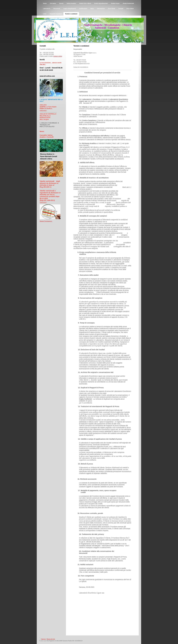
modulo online (58, 56)
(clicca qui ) (43, 110)
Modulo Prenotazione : (46, 221)
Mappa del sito (51, 639)
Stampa (42, 639)
